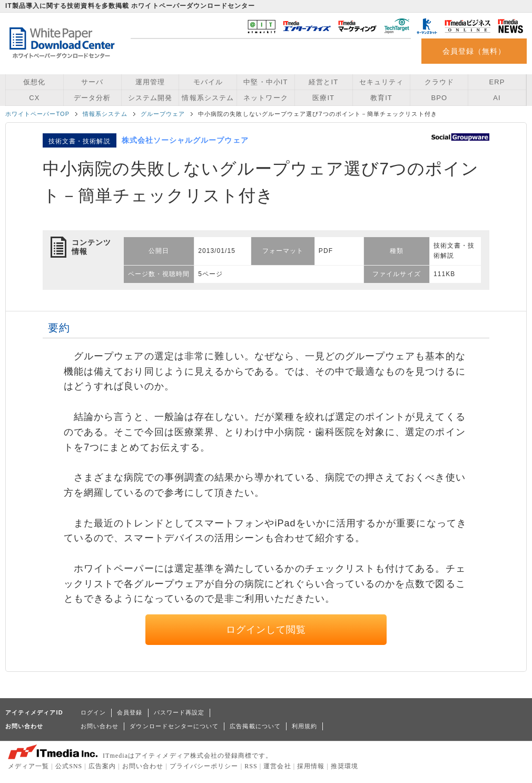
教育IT (381, 98)
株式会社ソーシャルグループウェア (185, 140)
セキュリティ (381, 82)
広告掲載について (255, 726)
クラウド (439, 82)
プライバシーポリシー (204, 766)
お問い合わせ (100, 726)
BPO (439, 98)
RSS (251, 766)
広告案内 (102, 766)
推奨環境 (344, 766)
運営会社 (277, 766)
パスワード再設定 (179, 712)
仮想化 (34, 82)
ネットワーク (265, 98)
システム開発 (150, 98)
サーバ (92, 82)
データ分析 (92, 98)
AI (497, 98)
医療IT (323, 98)
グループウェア (163, 114)
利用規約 (304, 726)
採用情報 (311, 766)
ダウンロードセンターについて (174, 726)
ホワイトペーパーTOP (37, 114)
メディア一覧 (28, 766)
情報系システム (208, 98)
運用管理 (150, 82)
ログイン (93, 712)
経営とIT (323, 82)
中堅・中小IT (265, 82)
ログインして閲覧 (266, 630)
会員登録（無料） (474, 51)
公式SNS (69, 766)
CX (34, 98)
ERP (497, 82)
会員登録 (130, 712)
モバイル (208, 82)
